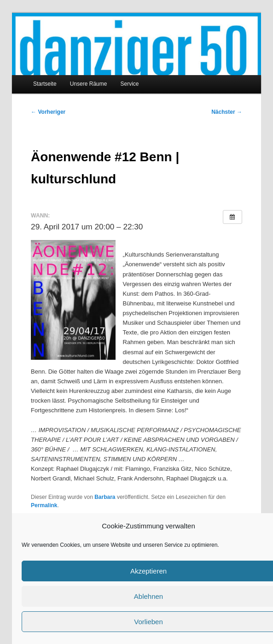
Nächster (227, 112)
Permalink (44, 505)
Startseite (45, 84)
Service (130, 84)
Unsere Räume (89, 84)
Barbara (105, 497)
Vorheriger (48, 112)
